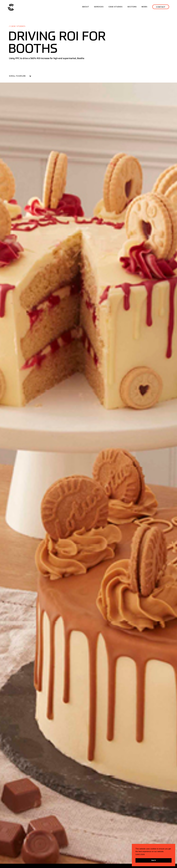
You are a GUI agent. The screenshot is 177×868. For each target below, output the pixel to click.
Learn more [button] (140, 854)
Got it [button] (154, 860)
